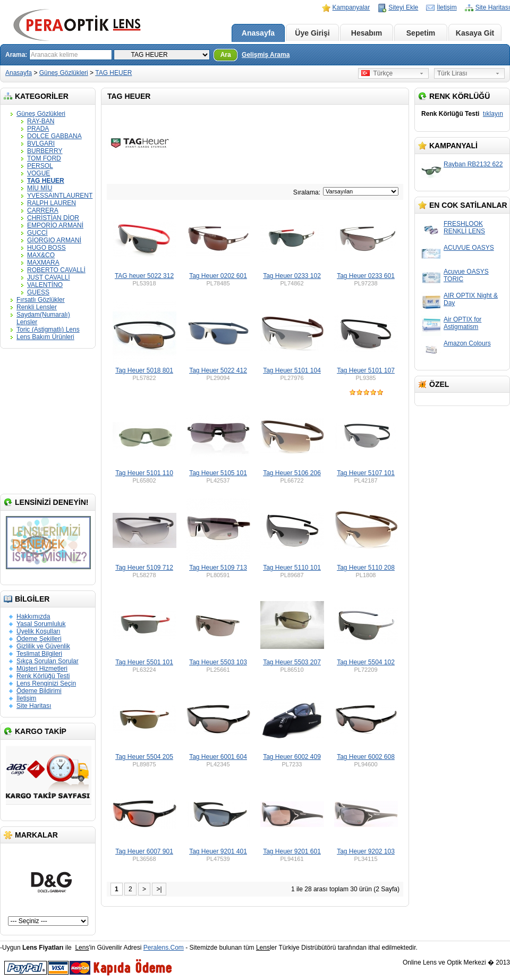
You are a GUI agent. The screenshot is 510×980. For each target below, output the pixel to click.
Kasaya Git (475, 33)
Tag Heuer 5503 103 (218, 662)
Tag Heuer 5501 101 (144, 662)
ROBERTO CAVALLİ (56, 270)
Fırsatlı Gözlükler (41, 300)
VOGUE (39, 173)
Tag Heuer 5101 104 (292, 370)
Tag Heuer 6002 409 (292, 757)
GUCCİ (37, 233)
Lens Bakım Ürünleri (45, 337)
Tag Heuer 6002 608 (366, 757)
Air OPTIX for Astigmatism (462, 323)
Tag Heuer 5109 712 (144, 568)
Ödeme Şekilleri (39, 639)
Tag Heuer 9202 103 (366, 851)
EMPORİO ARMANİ (55, 225)
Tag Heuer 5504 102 (366, 662)
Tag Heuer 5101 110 (144, 473)
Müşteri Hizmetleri (42, 669)
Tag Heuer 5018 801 (144, 370)
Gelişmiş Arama (266, 55)
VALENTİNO (45, 285)
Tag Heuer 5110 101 (292, 568)
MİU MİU (40, 188)
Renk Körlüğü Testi (43, 676)
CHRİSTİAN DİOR (53, 218)
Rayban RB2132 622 (473, 164)
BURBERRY (45, 151)
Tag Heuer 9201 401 (218, 851)
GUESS (38, 292)
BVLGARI (41, 143)
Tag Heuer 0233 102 (292, 276)
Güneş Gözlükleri (64, 73)
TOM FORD (44, 158)
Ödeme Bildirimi (39, 691)
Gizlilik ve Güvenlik (43, 646)
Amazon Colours (467, 343)
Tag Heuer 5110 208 (366, 568)
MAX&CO (41, 255)
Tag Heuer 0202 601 (218, 276)
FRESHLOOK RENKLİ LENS (464, 227)
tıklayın (493, 114)
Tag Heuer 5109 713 (218, 568)
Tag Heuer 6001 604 (218, 757)
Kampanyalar (351, 7)
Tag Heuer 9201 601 (292, 851)
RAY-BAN (41, 121)
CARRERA (43, 210)
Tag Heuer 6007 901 (144, 851)
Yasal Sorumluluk (41, 624)
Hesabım (367, 33)
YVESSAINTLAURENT (60, 196)
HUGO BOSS (46, 248)
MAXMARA (43, 263)
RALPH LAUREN (52, 203)
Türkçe (377, 73)
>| (159, 889)
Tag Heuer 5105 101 (218, 473)
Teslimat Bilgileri (39, 654)
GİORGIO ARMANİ (54, 240)
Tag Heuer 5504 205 (144, 757)
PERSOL (40, 166)
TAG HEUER (113, 73)
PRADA (38, 129)
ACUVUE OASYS (469, 248)
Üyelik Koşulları (39, 631)
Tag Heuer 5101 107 (366, 370)
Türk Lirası (452, 73)
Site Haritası (493, 7)
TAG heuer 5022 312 (144, 276)
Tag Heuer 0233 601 (366, 276)
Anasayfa (258, 33)
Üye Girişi (312, 33)
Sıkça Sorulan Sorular (48, 661)
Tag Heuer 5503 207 (292, 662)
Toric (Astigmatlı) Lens (48, 330)
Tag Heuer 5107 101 (366, 473)
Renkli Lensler (37, 307)
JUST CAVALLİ (49, 277)
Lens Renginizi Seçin (46, 683)
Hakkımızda (33, 616)
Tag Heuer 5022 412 (218, 370)
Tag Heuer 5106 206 (292, 473)
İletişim (447, 7)
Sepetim (421, 33)
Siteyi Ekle (403, 7)
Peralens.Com (164, 948)
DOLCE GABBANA (54, 136)
